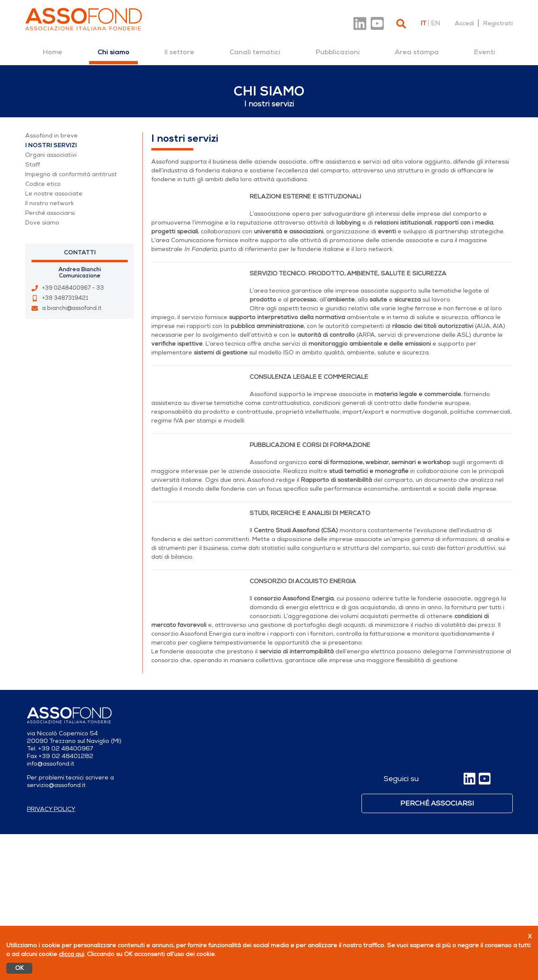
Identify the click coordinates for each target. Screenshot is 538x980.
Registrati (498, 23)
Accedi (464, 23)
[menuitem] (53, 52)
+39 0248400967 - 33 (73, 288)
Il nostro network (50, 203)
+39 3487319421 (65, 298)
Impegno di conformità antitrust (71, 174)
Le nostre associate (54, 194)
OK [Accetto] (19, 968)
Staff (33, 165)
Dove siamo (42, 223)
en (435, 23)
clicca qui (71, 954)
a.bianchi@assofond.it (72, 308)
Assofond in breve (51, 136)
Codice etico (43, 184)
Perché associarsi (50, 213)
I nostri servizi (51, 145)
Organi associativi (51, 155)
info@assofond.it (51, 910)
